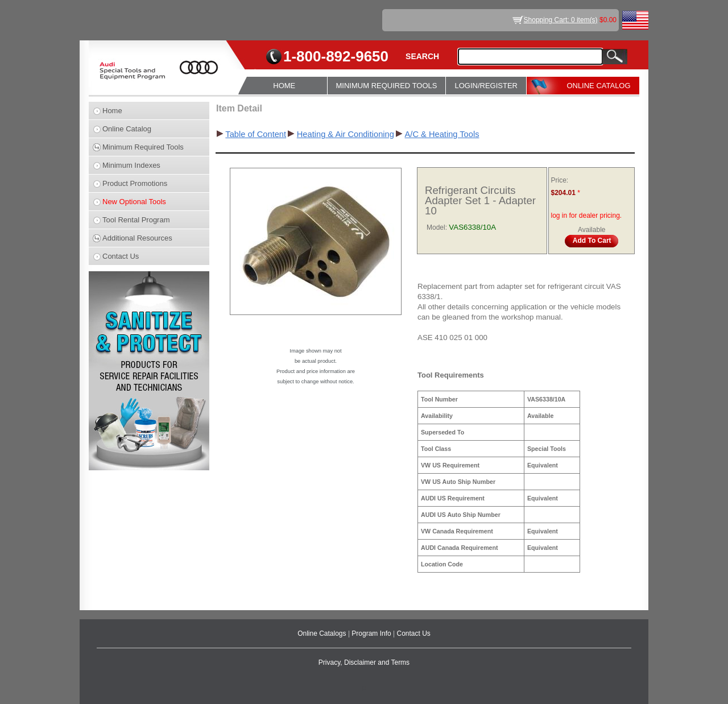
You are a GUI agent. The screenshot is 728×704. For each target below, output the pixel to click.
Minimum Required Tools (143, 147)
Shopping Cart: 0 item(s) (561, 20)
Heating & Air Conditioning (346, 134)
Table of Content (256, 134)
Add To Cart (592, 241)
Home (112, 111)
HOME (284, 86)
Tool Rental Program (136, 220)
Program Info (372, 633)
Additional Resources (137, 238)
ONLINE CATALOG (598, 86)
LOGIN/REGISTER (486, 86)
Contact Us (121, 256)
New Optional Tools (134, 202)
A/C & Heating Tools (442, 134)
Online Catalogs (323, 633)
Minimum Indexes (131, 165)
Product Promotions (135, 183)
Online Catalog (127, 129)
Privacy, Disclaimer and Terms (364, 662)
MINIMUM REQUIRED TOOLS (387, 86)
